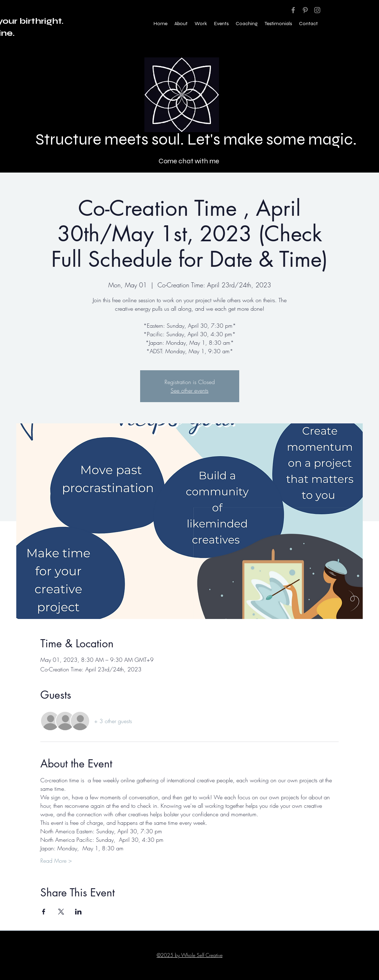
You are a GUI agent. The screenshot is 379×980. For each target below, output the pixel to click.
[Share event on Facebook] (44, 912)
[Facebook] (293, 10)
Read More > (56, 861)
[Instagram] (317, 10)
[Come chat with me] (189, 161)
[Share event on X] (61, 912)
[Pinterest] (305, 10)
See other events (189, 390)
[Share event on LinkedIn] (78, 912)
